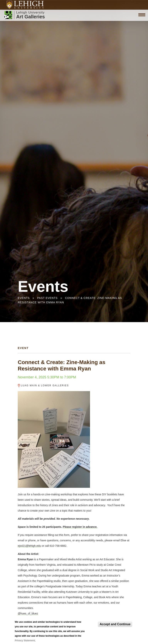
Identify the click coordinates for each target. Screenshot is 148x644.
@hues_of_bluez (28, 613)
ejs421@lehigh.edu (29, 546)
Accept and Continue (115, 624)
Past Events (47, 298)
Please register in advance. (80, 527)
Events (24, 298)
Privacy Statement (25, 641)
